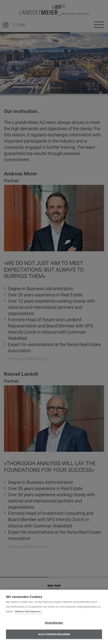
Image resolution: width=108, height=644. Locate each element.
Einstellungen (54, 623)
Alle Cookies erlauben (54, 634)
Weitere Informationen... (29, 611)
